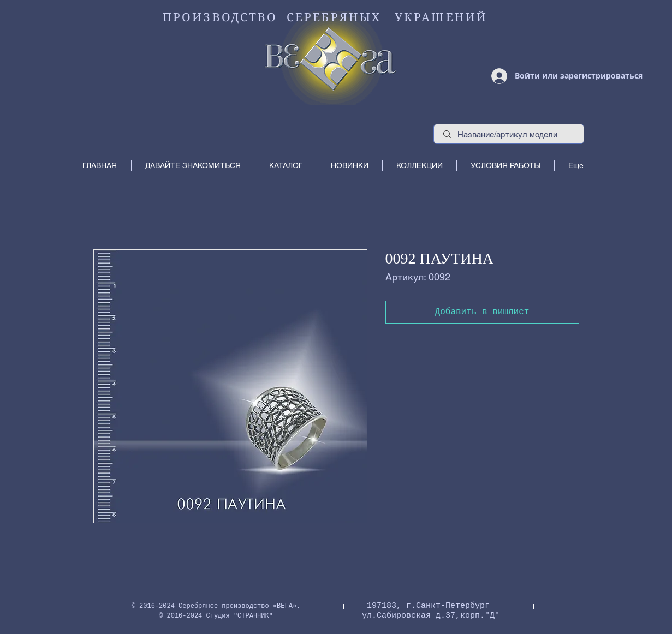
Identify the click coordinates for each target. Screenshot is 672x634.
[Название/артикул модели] (509, 134)
